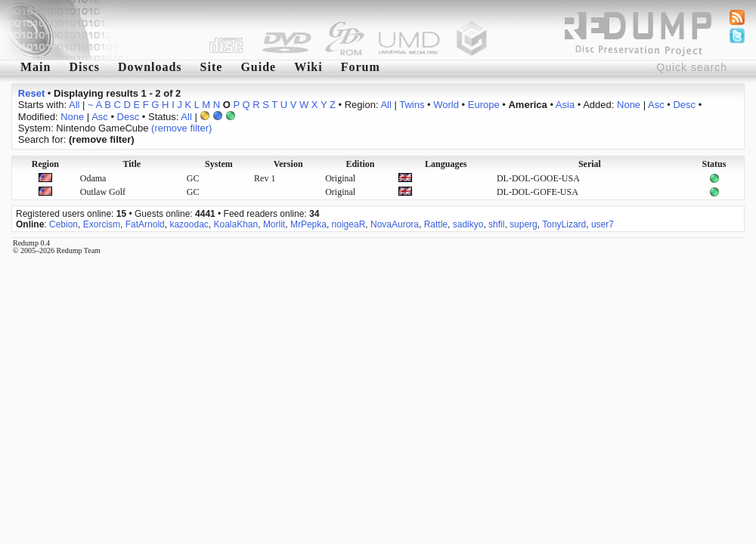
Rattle (436, 224)
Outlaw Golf (103, 192)
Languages (446, 164)
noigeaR (349, 224)
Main (36, 67)
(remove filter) (181, 128)
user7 (603, 224)
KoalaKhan (235, 224)
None (629, 105)
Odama (93, 178)
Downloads (150, 67)
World (446, 105)
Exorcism (102, 224)
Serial (590, 164)
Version (288, 164)
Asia (565, 105)
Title (132, 164)
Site (212, 67)
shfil (496, 224)
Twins (412, 105)
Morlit (274, 224)
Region (45, 164)
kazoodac (189, 224)
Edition (360, 164)
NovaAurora (395, 224)
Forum (361, 67)
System (219, 164)
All (74, 105)
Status (714, 164)
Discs (84, 67)
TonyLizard (564, 224)
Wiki (308, 67)
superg (524, 224)
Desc (684, 105)
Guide (258, 67)
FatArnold (145, 224)
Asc (656, 105)
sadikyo (468, 224)
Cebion (64, 224)
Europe (484, 105)
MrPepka (308, 224)
